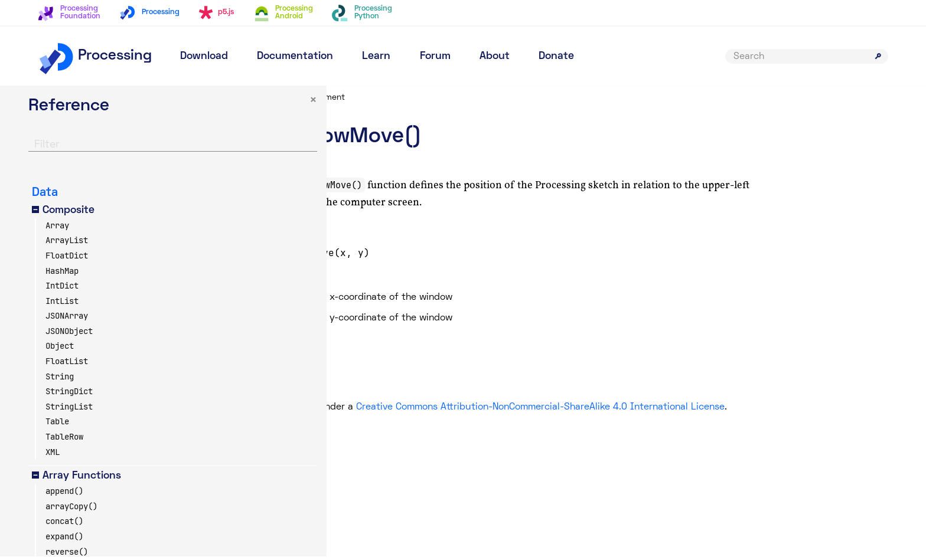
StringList (69, 410)
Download (204, 56)
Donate (556, 56)
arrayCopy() (71, 510)
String (60, 380)
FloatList (67, 365)
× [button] (218, 104)
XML (53, 456)
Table (57, 425)
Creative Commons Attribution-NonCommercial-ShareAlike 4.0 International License (629, 407)
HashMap (62, 274)
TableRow (64, 441)
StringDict (69, 395)
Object (60, 350)
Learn (376, 56)
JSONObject (69, 335)
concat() (64, 525)
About (495, 56)
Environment (410, 98)
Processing (95, 56)
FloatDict (67, 259)
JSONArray (67, 320)
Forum (435, 56)
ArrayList (67, 244)
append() (64, 495)
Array (57, 229)
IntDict (62, 290)
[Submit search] (878, 56)
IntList (62, 304)
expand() (64, 540)
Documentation (295, 56)
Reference (350, 98)
